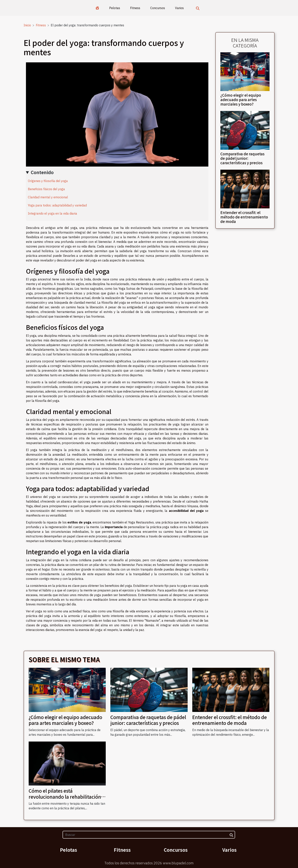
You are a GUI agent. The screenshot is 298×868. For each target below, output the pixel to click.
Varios (179, 8)
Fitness (135, 8)
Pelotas (115, 8)
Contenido (42, 172)
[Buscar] (149, 835)
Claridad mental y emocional (48, 197)
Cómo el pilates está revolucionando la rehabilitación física (65, 797)
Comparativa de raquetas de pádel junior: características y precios (242, 158)
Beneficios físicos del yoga (46, 189)
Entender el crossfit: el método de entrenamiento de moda (244, 217)
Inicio (27, 25)
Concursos (158, 8)
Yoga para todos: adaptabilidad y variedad (57, 205)
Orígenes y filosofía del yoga (48, 181)
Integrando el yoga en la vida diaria (52, 213)
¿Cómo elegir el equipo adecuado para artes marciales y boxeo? (241, 100)
